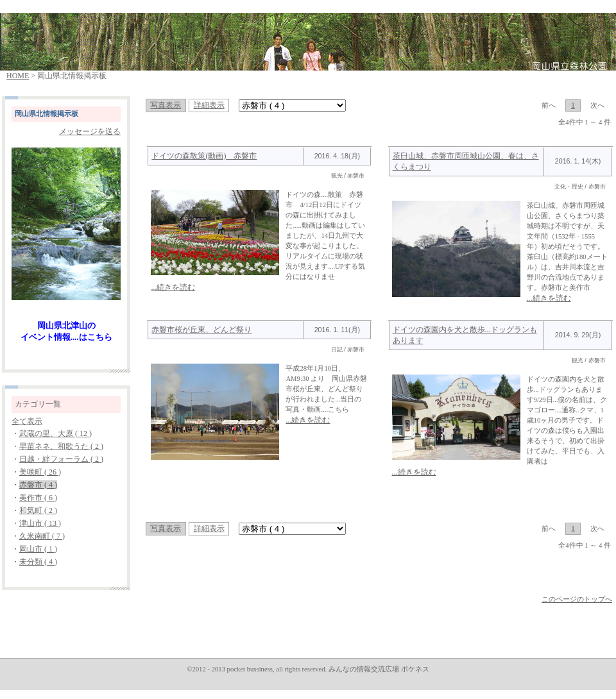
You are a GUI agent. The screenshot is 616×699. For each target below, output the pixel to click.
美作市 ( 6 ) (38, 498)
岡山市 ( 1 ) (38, 549)
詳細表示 (209, 105)
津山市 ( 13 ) (40, 523)
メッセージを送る (90, 131)
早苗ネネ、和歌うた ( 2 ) (61, 446)
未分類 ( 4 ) (38, 562)
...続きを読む (173, 287)
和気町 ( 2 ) (38, 510)
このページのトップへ (577, 599)
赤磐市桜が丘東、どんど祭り (201, 330)
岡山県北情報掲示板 (47, 114)
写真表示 (166, 105)
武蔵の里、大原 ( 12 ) (56, 434)
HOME (18, 76)
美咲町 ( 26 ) (40, 472)
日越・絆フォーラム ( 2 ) (61, 459)
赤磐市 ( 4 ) (38, 485)
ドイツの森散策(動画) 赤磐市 (204, 156)
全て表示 (27, 421)
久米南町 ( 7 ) (42, 536)
